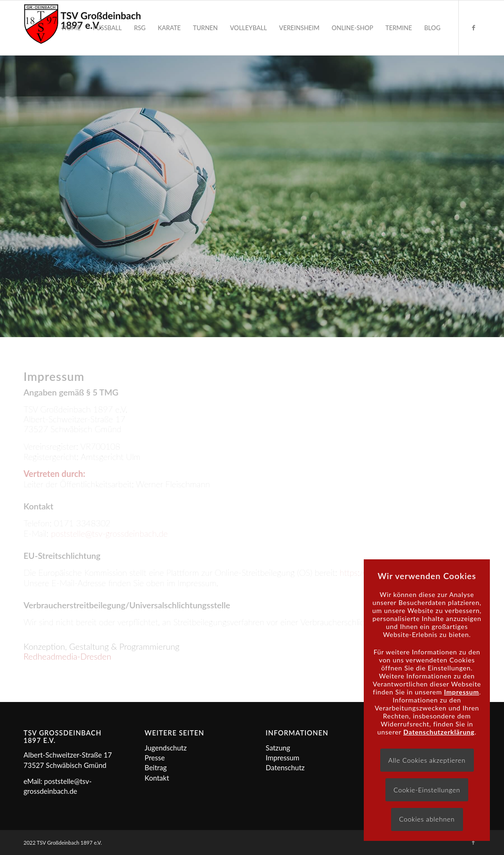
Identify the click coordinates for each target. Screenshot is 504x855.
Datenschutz (285, 767)
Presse (155, 758)
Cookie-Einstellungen (427, 790)
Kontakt (157, 778)
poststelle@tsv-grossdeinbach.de (109, 533)
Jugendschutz (165, 748)
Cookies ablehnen (427, 819)
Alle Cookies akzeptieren (427, 760)
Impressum (283, 758)
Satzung (278, 748)
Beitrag (156, 767)
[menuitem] (71, 28)
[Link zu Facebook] (473, 27)
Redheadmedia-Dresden (67, 656)
